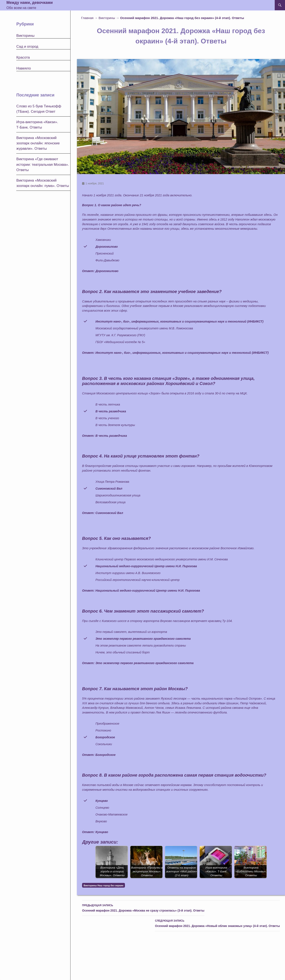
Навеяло (24, 68)
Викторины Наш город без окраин (103, 885)
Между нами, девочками (30, 3)
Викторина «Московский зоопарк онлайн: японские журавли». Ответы (38, 143)
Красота (23, 57)
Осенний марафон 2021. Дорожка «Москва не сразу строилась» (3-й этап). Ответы (143, 907)
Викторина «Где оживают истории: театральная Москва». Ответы (43, 164)
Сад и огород (27, 47)
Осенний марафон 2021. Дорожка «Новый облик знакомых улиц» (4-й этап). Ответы (217, 923)
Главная (87, 18)
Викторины (107, 18)
